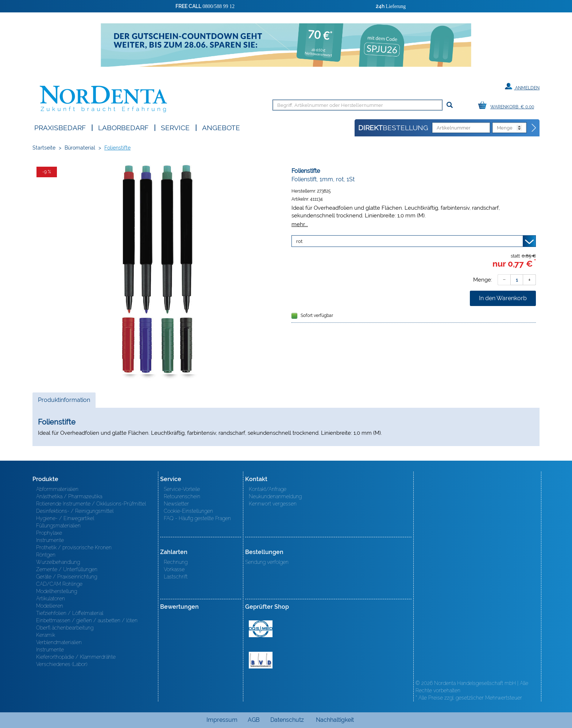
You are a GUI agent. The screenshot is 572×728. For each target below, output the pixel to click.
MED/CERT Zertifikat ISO (261, 629)
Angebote (221, 127)
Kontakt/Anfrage (268, 489)
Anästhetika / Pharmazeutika (69, 496)
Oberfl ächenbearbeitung (65, 628)
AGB (254, 720)
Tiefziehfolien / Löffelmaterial (70, 613)
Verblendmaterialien (59, 642)
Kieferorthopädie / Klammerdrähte (76, 657)
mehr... (300, 224)
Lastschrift (176, 577)
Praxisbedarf (60, 127)
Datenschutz (287, 720)
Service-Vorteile (182, 489)
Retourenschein (182, 496)
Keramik (46, 635)
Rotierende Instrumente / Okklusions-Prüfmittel (91, 504)
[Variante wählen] (414, 241)
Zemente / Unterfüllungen (67, 569)
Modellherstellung (57, 591)
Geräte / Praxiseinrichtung (67, 577)
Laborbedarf (123, 127)
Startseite (44, 148)
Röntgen (46, 555)
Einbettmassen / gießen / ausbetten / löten (87, 620)
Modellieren (50, 606)
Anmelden (522, 86)
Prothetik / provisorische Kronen (74, 547)
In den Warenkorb (503, 298)
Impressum (222, 720)
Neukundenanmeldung (275, 496)
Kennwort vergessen (273, 504)
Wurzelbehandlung (58, 562)
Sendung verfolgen (267, 562)
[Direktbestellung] (534, 128)
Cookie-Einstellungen (188, 511)
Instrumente (50, 540)
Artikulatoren (51, 599)
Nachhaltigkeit (335, 720)
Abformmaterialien (57, 489)
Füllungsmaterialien (58, 526)
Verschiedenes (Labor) (62, 664)
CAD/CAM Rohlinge (59, 584)
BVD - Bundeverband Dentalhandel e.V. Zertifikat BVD (261, 660)
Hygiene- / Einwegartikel (65, 518)
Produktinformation (64, 402)
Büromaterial (80, 148)
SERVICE (175, 127)
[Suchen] (450, 105)
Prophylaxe (49, 533)
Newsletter (176, 504)
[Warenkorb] (508, 106)
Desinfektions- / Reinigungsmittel (75, 511)
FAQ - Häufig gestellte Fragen (197, 518)
